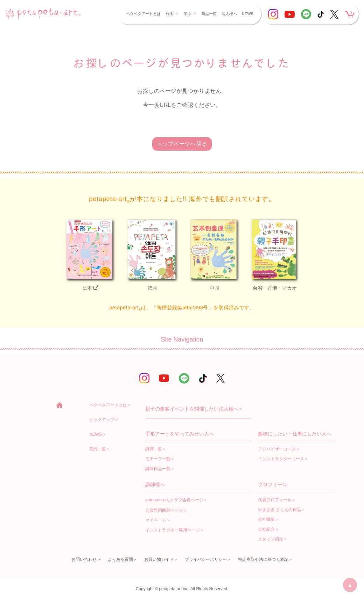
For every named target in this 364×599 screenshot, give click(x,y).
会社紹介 (266, 529)
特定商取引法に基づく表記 (263, 559)
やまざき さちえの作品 (279, 510)
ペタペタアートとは (143, 14)
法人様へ (229, 14)
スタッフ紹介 (271, 539)
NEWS (248, 14)
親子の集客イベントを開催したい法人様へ (192, 409)
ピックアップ (102, 420)
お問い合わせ (84, 559)
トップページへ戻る (182, 144)
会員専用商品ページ (164, 510)
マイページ (156, 520)
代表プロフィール (275, 500)
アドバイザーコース (277, 449)
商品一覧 (209, 14)
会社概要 (266, 519)
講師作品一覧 (158, 469)
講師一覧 (154, 449)
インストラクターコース (281, 459)
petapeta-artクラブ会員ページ (174, 500)
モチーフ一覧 (158, 459)
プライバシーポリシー (206, 559)
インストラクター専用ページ (173, 530)
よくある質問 (120, 559)
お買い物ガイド (159, 559)
